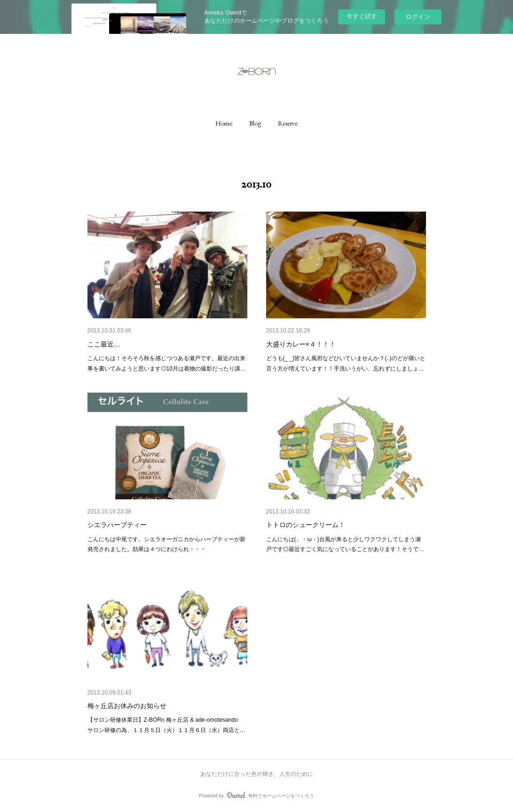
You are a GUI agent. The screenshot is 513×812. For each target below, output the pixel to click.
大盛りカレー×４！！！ (301, 344)
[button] (224, 123)
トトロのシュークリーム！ (306, 525)
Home (224, 123)
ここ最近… (104, 344)
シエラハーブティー (117, 525)
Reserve (288, 123)
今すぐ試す (362, 16)
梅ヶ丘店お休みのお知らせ (127, 706)
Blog (255, 123)
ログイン (418, 17)
